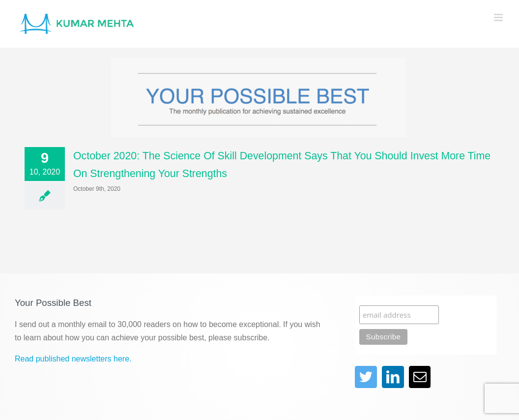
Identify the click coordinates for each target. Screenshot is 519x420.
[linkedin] (393, 377)
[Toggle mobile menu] (499, 17)
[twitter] (366, 377)
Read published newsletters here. (73, 359)
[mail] (420, 377)
